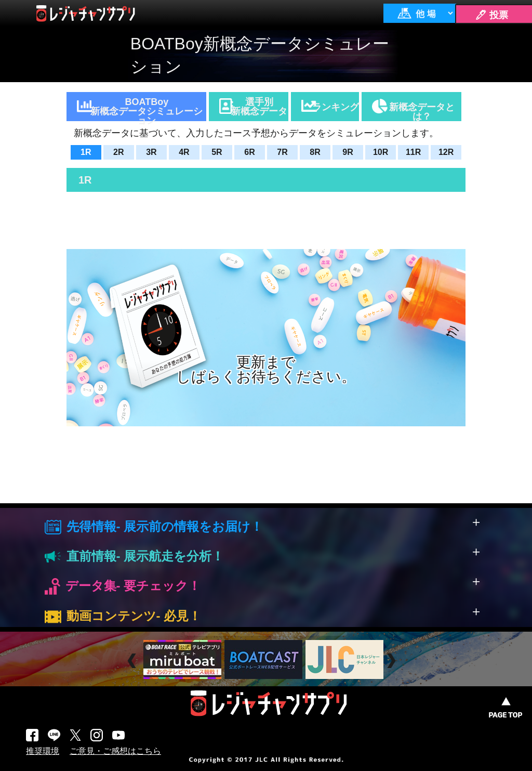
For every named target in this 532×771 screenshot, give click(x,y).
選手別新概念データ (259, 107)
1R (86, 152)
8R (315, 152)
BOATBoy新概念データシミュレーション (147, 109)
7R (282, 152)
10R (381, 152)
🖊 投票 (491, 15)
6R (249, 152)
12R (446, 152)
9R (348, 152)
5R (217, 152)
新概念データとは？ (422, 112)
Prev (133, 661)
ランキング (336, 107)
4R (184, 152)
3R (151, 152)
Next (393, 661)
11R (413, 152)
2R (118, 152)
